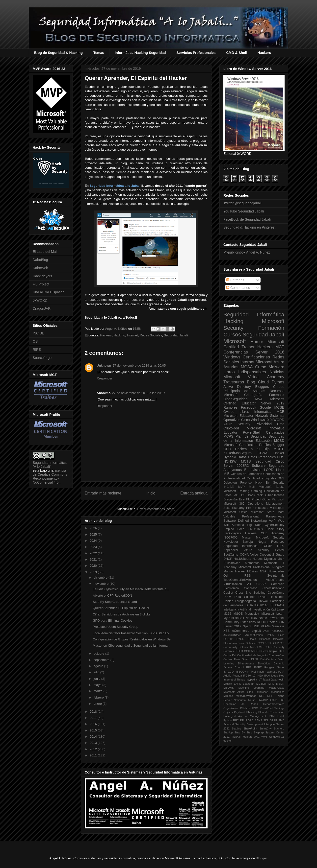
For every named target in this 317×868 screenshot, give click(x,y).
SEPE (273, 720)
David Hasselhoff (271, 597)
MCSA (247, 367)
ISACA (280, 605)
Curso (261, 367)
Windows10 (260, 420)
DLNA (255, 659)
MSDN (280, 684)
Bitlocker (265, 639)
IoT (260, 680)
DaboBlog (40, 260)
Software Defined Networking (245, 521)
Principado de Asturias (244, 391)
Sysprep (259, 732)
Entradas (235, 280)
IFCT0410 (249, 676)
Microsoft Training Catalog (243, 491)
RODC (261, 622)
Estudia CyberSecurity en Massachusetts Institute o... (131, 589)
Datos (242, 457)
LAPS (238, 684)
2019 (94, 572)
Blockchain (230, 643)
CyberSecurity (275, 525)
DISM (227, 597)
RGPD (249, 720)
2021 (94, 559)
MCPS (228, 436)
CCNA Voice (249, 555)
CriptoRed (231, 428)
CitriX (281, 651)
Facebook (277, 395)
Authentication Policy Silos (265, 635)
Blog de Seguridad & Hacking (58, 53)
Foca (241, 529)
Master (247, 538)
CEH (269, 643)
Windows (232, 357)
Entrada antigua (194, 493)
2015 (94, 730)
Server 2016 (270, 352)
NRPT (271, 696)
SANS (258, 720)
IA (251, 605)
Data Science (245, 597)
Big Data (254, 525)
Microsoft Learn (273, 614)
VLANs (266, 626)
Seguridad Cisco (270, 461)
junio (97, 679)
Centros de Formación (247, 474)
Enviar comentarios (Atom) (156, 509)
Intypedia (251, 680)
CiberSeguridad (235, 399)
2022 (94, 553)
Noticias (277, 372)
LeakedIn (249, 684)
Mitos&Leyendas (246, 696)
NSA (263, 571)
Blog (251, 382)
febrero (99, 697)
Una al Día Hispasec (49, 292)
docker (228, 741)
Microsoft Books (272, 487)
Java (274, 680)
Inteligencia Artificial (237, 610)
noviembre (102, 584)
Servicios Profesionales (196, 53)
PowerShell (252, 432)
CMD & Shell (237, 53)
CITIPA (239, 651)
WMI (264, 737)
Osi (226, 576)
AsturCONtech (232, 635)
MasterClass (277, 688)
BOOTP (228, 639)
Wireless (278, 626)
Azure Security (237, 424)
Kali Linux (277, 610)
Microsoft (235, 341)
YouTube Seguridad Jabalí (244, 211)
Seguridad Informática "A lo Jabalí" (50, 465)
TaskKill (236, 737)
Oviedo (229, 412)
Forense (246, 483)
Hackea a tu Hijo (252, 449)
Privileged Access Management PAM (249, 716)
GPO (227, 449)
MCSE (279, 407)
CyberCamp (276, 593)
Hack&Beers (242, 559)
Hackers (264, 53)
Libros (244, 412)
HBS (281, 457)
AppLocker (231, 550)
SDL (266, 720)
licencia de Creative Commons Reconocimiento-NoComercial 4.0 (50, 476)
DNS (281, 478)
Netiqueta (240, 700)
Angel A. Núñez (117, 329)
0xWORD (40, 300)
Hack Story (275, 529)
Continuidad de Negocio (252, 655)
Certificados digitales (261, 478)
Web (281, 521)
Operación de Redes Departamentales (254, 704)
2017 (94, 718)
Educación (263, 441)
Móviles (252, 571)
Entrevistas (253, 470)
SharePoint (250, 728)
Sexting (236, 728)
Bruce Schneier (247, 643)
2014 (94, 737)
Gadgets (269, 667)
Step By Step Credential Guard (115, 602)
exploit (256, 631)
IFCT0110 (261, 605)
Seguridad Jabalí (176, 335)
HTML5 (252, 672)
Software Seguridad (268, 466)
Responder (105, 378)
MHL (271, 684)
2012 (94, 749)
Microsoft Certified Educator (254, 401)
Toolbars (247, 737)
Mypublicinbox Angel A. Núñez (247, 252)
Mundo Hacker (234, 571)
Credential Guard (272, 555)
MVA (259, 399)
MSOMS (229, 688)
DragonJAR (42, 308)
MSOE (238, 614)
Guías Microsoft (273, 499)
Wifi (226, 525)
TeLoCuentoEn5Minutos (240, 580)
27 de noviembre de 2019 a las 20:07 (139, 393)
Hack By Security (270, 483)
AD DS (240, 495)
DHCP (228, 559)
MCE (280, 412)
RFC (236, 720)
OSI (36, 341)
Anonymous (233, 470)
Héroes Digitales (264, 559)
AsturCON (278, 631)
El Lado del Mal (45, 252)
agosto (99, 666)
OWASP (263, 700)
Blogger (278, 445)
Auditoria (238, 525)
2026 (94, 528)
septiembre (102, 660)
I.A (247, 605)
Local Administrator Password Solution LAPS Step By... (132, 633)
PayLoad (239, 712)
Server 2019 (232, 626)
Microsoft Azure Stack (239, 692)
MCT (280, 347)
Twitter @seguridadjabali (242, 203)
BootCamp (231, 555)
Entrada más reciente (103, 493)
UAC (257, 737)
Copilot (228, 593)
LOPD (269, 470)
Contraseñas (277, 655)
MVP (241, 487)
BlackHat (279, 639)
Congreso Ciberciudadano (264, 588)
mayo (98, 685)
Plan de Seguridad (251, 436)
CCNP (262, 643)
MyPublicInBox (234, 618)
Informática (263, 412)
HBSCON (241, 672)
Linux (280, 470)
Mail (252, 487)
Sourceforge (42, 358)
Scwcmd (229, 724)
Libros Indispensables (245, 372)
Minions (228, 696)
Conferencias (236, 352)
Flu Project (41, 284)
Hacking (119, 335)
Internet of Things (234, 680)
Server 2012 (273, 403)
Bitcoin (252, 639)
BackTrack (255, 495)
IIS (272, 605)
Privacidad (264, 424)
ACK (266, 631)
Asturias (231, 367)
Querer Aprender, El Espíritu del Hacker (121, 608)
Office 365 (277, 700)
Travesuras (234, 382)
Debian (228, 601)
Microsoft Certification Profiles (247, 445)
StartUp (228, 732)
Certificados (275, 432)
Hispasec (262, 508)
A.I (249, 584)
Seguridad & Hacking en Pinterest (249, 227)
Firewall (263, 601)
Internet (132, 335)
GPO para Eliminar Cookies (112, 621)
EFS (249, 667)
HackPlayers (42, 276)
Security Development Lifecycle (255, 724)
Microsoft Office (235, 512)
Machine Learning (251, 688)
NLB (262, 696)
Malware (277, 367)
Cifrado (279, 387)
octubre (99, 653)
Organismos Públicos (237, 708)
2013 (94, 743)
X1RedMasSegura (238, 453)
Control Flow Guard (236, 659)
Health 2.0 (271, 672)
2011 (94, 755)
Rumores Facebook (240, 407)
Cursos (232, 335)
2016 (94, 724)
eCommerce (241, 631)
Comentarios (238, 288)
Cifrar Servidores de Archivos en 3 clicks (121, 614)
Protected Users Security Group (115, 627)
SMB (281, 720)
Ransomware (275, 516)
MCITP (279, 449)
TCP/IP (267, 546)
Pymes (278, 382)
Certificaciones (256, 357)
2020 (94, 566)
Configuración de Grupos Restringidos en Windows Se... (133, 639)
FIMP (250, 508)
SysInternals (276, 576)
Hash (261, 672)
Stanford (279, 728)
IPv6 (267, 676)
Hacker (279, 453)
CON (257, 651)
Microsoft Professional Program (261, 567)
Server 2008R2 (236, 466)
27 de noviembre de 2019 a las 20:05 (139, 365)
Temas (99, 53)
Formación (271, 328)
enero (98, 704)
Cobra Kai (230, 655)
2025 (94, 534)
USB (256, 626)
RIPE (37, 350)
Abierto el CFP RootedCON (112, 596)
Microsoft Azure (270, 362)
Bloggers (262, 387)
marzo (99, 691)
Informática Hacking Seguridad (140, 53)
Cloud (264, 382)
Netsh (252, 700)
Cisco (246, 420)
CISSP (261, 584)
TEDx (280, 546)
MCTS (246, 461)
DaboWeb (40, 268)
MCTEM (261, 684)
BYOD (240, 639)
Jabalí (266, 680)
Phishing (252, 712)
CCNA (263, 453)
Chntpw (272, 651)
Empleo (229, 529)
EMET (258, 667)
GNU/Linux (256, 529)
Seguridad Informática (254, 315)
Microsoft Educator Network (246, 416)
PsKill (281, 716)
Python (228, 720)
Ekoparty (238, 508)
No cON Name (256, 618)
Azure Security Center (264, 550)
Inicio (151, 493)
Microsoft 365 (234, 504)
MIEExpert (277, 508)
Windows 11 (276, 737)
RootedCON (276, 622)
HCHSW (230, 461)
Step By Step (243, 732)
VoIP (272, 521)
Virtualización (233, 584)
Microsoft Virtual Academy (254, 377)
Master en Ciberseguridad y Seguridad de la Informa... (131, 645)
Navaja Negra (254, 542)
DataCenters (268, 659)
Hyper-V (230, 457)
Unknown (104, 365)
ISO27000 (230, 538)
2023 (94, 547)
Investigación (261, 610)
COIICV (249, 651)
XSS (226, 631)
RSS (248, 576)
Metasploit (252, 614)
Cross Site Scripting (250, 593)
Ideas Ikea (278, 676)
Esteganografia (246, 601)
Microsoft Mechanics (271, 692)
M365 (227, 614)
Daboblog (230, 483)
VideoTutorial (275, 580)
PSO (255, 708)
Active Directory (237, 387)
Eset (242, 499)
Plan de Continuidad (271, 712)
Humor (257, 342)
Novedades (276, 571)
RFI (242, 720)
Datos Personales (262, 457)
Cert (264, 651)
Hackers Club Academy (265, 533)
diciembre (101, 577)
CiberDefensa (275, 495)
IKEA (260, 676)
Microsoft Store (263, 512)
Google (265, 407)
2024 (94, 541)
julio (97, 672)
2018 (94, 712)
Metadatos (252, 563)
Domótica (264, 663)
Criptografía (253, 395)
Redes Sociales (151, 335)
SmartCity (265, 728)
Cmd (281, 424)
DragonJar (231, 499)
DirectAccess (246, 663)
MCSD (279, 441)
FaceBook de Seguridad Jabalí (247, 219)
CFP (276, 643)
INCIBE (39, 333)
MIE (226, 474)
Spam (247, 626)
